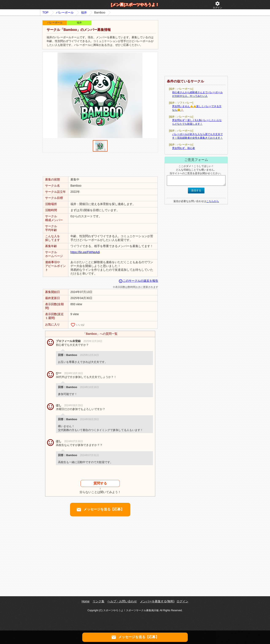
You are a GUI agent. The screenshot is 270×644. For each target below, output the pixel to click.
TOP (45, 12)
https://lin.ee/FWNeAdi (85, 252)
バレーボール (65, 12)
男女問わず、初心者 (184, 148)
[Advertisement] (100, 164)
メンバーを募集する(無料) (157, 601)
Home (86, 601)
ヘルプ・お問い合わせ (122, 601)
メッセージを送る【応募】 (100, 510)
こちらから (213, 201)
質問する (100, 483)
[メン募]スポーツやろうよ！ (135, 5)
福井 (84, 12)
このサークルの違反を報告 (138, 281)
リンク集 (99, 601)
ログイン (217, 5)
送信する (196, 190)
